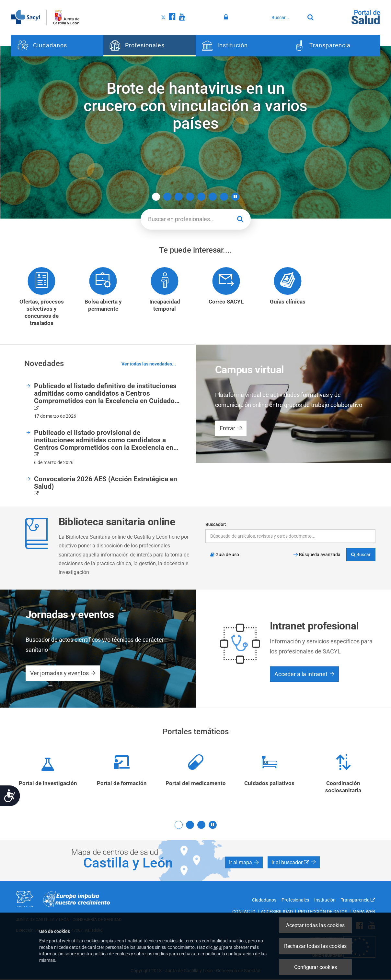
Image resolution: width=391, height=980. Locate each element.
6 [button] (213, 197)
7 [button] (224, 197)
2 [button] (167, 197)
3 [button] (179, 197)
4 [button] (190, 197)
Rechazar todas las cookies (315, 946)
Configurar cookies (316, 967)
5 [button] (201, 197)
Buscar (361, 555)
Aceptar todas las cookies (315, 925)
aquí (218, 947)
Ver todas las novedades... (149, 365)
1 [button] (156, 197)
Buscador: (216, 525)
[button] (235, 197)
